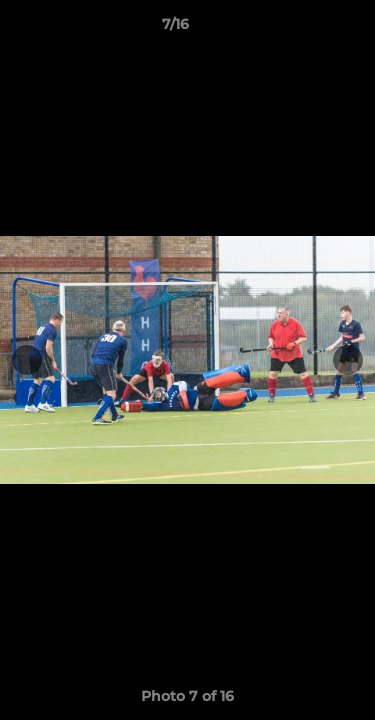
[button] (303, 29)
